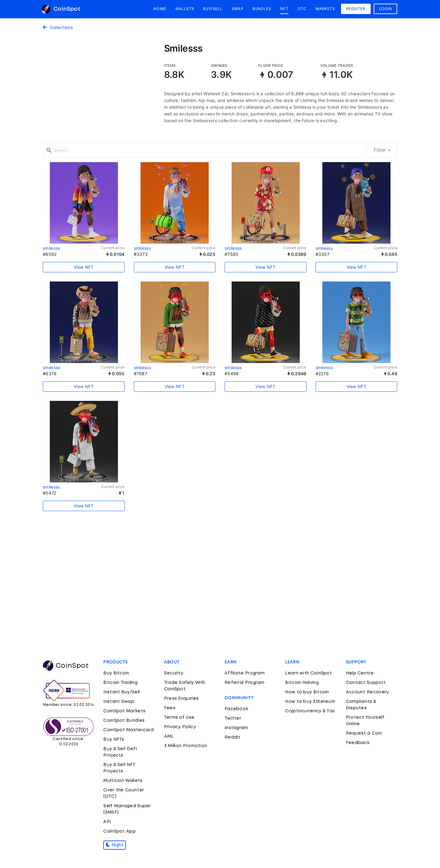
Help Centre (360, 673)
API (107, 822)
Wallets (185, 9)
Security (174, 673)
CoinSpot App (119, 831)
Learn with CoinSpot (308, 673)
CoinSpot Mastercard (128, 730)
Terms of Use (179, 717)
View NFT (84, 267)
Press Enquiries (182, 699)
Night (115, 845)
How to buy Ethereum (310, 702)
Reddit (233, 737)
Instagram (236, 728)
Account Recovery (367, 692)
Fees (170, 708)
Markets (325, 9)
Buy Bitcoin (116, 673)
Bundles (262, 9)
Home (160, 9)
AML (169, 736)
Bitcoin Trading (120, 683)
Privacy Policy (180, 727)
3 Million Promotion (186, 746)
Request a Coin (364, 733)
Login (386, 9)
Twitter (233, 718)
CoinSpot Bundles (124, 721)
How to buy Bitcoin (307, 692)
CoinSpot (61, 9)
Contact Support (366, 683)
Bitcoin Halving (302, 683)
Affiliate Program (245, 673)
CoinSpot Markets (124, 711)
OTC (302, 9)
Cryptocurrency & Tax (310, 711)
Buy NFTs (114, 739)
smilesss (51, 248)
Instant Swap (119, 702)
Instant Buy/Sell (121, 692)
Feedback (358, 743)
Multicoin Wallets (123, 781)
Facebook (236, 709)
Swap (237, 9)
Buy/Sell (213, 9)
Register (356, 9)
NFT (284, 9)
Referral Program (245, 683)
